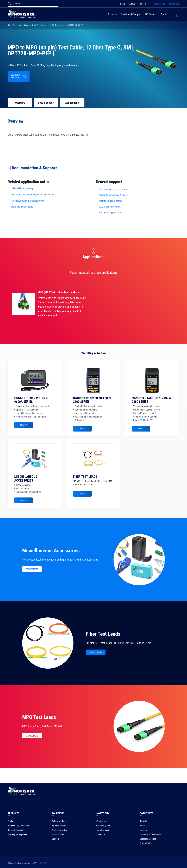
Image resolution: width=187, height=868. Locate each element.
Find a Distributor (103, 830)
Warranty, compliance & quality (114, 195)
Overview (20, 103)
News (123, 4)
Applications (72, 103)
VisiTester (145, 420)
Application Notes (59, 830)
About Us (144, 821)
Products (112, 14)
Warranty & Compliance (17, 834)
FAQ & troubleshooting (110, 207)
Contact (164, 14)
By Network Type (59, 821)
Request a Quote (103, 826)
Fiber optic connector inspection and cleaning (34, 195)
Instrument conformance (111, 201)
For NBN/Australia (60, 834)
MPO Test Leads (57, 25)
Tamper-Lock (31, 413)
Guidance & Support (131, 14)
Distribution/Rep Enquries (151, 834)
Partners (143, 4)
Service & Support (15, 830)
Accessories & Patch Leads (36, 25)
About (132, 4)
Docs (46, 103)
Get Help (55, 839)
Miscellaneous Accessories (51, 551)
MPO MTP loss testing (22, 188)
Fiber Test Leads (103, 634)
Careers (143, 830)
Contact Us (100, 834)
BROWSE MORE (32, 569)
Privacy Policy (146, 843)
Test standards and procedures (114, 189)
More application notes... (23, 207)
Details (24, 425)
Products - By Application (18, 826)
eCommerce (101, 821)
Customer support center (111, 213)
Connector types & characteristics (28, 201)
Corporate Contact (148, 839)
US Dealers (151, 14)
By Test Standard (59, 826)
